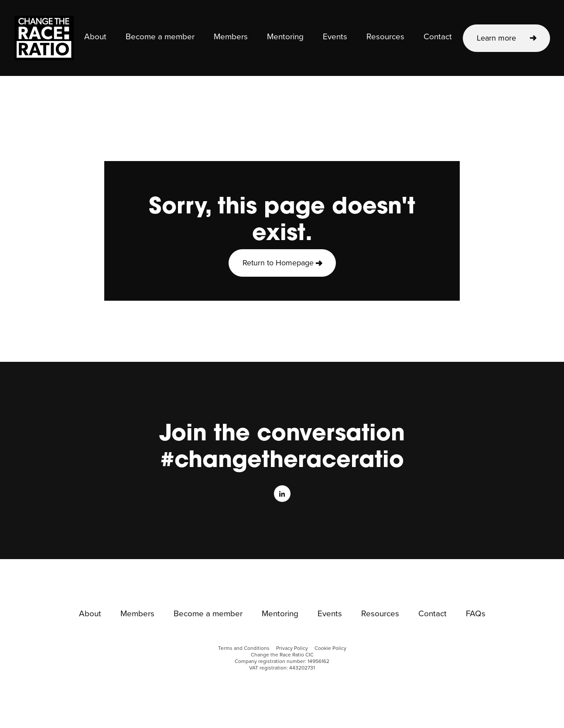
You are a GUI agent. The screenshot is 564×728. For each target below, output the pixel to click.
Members (231, 37)
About (95, 37)
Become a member (160, 37)
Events (335, 37)
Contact (438, 37)
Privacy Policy (292, 648)
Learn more (496, 38)
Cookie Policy (330, 648)
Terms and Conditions (244, 648)
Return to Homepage (278, 263)
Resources (385, 37)
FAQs (476, 614)
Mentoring (285, 37)
